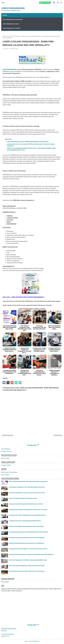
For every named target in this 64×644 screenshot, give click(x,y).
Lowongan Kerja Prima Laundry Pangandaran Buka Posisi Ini (25, 521)
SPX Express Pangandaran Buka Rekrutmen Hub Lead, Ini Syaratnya (27, 538)
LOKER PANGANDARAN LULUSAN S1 (11, 24)
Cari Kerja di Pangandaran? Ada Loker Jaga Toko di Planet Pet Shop (27, 493)
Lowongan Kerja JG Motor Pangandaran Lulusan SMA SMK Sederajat (27, 515)
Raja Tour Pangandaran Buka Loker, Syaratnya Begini (23, 498)
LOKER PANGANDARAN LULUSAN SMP (11, 28)
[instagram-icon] (58, 3)
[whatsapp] (16, 383)
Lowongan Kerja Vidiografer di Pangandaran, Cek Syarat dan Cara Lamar (28, 510)
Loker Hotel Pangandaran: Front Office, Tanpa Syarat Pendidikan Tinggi (28, 560)
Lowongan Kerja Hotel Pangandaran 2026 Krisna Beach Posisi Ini (26, 504)
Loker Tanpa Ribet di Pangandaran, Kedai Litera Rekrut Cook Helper (27, 566)
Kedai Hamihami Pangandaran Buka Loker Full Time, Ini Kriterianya (27, 571)
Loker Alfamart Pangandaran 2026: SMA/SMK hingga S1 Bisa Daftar (27, 487)
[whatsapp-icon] (61, 3)
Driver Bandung (6, 449)
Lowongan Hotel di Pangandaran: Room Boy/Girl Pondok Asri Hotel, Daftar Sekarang (31, 554)
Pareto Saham (5, 458)
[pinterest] (12, 383)
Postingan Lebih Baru (8, 435)
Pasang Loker (32, 445)
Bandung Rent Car (7, 451)
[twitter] (8, 383)
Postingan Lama (58, 435)
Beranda (5, 15)
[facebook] (4, 383)
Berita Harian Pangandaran (9, 472)
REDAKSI (4, 631)
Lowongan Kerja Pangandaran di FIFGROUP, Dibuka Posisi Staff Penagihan (28, 532)
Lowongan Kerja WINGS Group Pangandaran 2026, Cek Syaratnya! (26, 526)
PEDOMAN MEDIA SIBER (9, 629)
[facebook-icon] (54, 3)
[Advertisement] (32, 605)
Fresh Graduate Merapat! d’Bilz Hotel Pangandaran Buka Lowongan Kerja (28, 481)
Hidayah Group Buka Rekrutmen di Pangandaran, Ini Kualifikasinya (26, 543)
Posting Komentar (14, 49)
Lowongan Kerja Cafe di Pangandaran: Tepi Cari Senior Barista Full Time (28, 549)
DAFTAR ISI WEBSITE (8, 634)
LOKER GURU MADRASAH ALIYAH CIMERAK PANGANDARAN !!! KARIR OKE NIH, (28, 142)
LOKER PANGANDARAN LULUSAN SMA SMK (13, 20)
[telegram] (20, 383)
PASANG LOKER (6, 465)
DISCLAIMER (5, 582)
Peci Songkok (5, 475)
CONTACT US (5, 636)
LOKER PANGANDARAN (13, 8)
